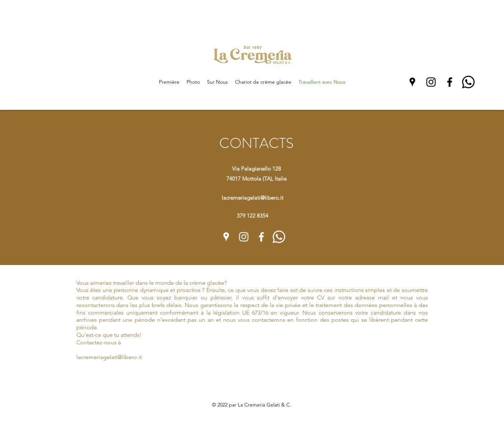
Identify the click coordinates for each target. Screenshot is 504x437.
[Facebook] (450, 82)
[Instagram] (431, 82)
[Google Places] (412, 82)
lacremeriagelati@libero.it (253, 198)
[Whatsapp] (468, 82)
